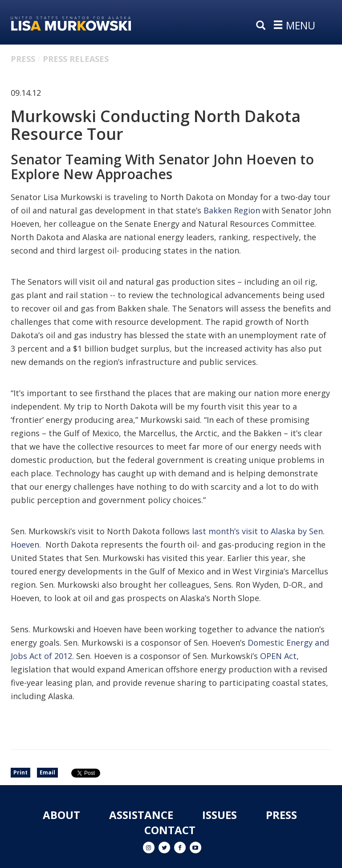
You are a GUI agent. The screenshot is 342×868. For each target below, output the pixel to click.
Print (20, 772)
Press (23, 59)
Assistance (141, 815)
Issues (220, 815)
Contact (170, 830)
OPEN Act (278, 656)
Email (47, 772)
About (61, 815)
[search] (263, 26)
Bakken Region (232, 210)
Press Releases (76, 59)
